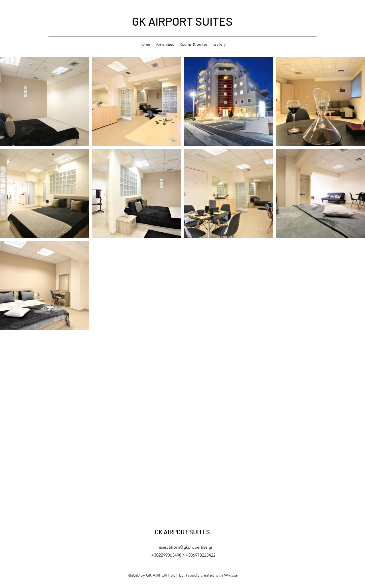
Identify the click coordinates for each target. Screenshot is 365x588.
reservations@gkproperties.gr (185, 547)
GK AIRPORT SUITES (182, 21)
